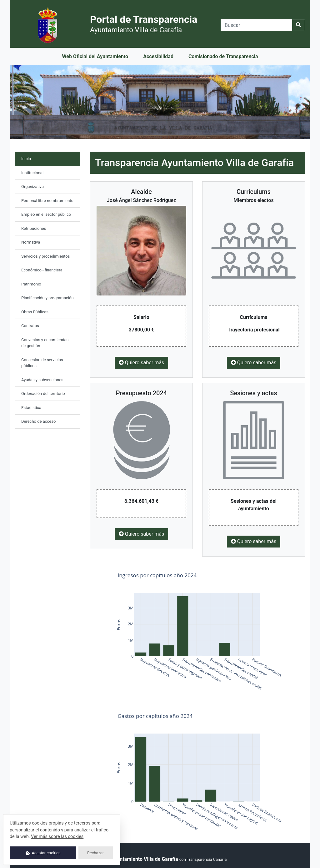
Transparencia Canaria (207, 859)
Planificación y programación (47, 298)
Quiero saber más (141, 363)
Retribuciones (34, 228)
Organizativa (32, 187)
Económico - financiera (42, 270)
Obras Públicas (35, 312)
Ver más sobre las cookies (57, 837)
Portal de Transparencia (144, 24)
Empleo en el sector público (46, 214)
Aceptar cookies (43, 853)
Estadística (31, 408)
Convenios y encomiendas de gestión (45, 343)
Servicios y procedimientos (45, 256)
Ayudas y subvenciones (42, 380)
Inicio (33, 158)
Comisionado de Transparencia (223, 56)
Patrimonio (31, 284)
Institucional (32, 173)
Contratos (30, 326)
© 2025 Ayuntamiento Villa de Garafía (136, 859)
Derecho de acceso (38, 421)
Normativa (31, 242)
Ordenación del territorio (43, 394)
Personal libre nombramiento (47, 201)
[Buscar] (256, 25)
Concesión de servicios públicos (42, 363)
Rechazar (95, 853)
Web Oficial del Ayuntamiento (95, 56)
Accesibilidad (158, 56)
